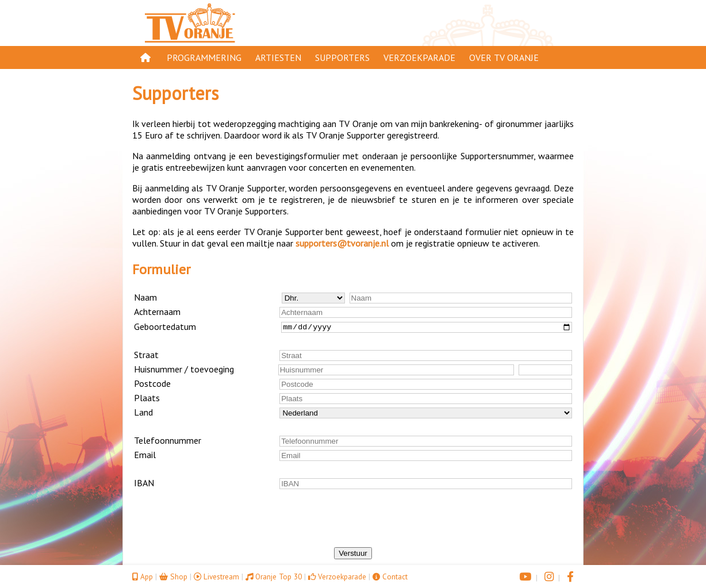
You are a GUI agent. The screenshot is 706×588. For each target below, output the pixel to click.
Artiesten (278, 57)
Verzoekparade (419, 57)
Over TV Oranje (504, 57)
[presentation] (353, 525)
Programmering (204, 57)
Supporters (342, 57)
